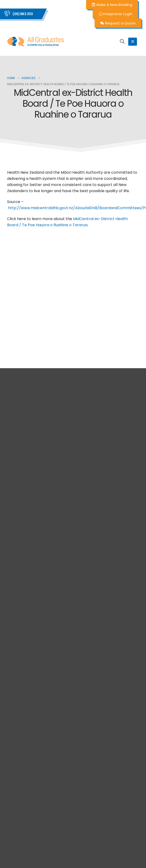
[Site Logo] (36, 42)
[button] (122, 41)
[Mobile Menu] (133, 42)
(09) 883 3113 (23, 14)
